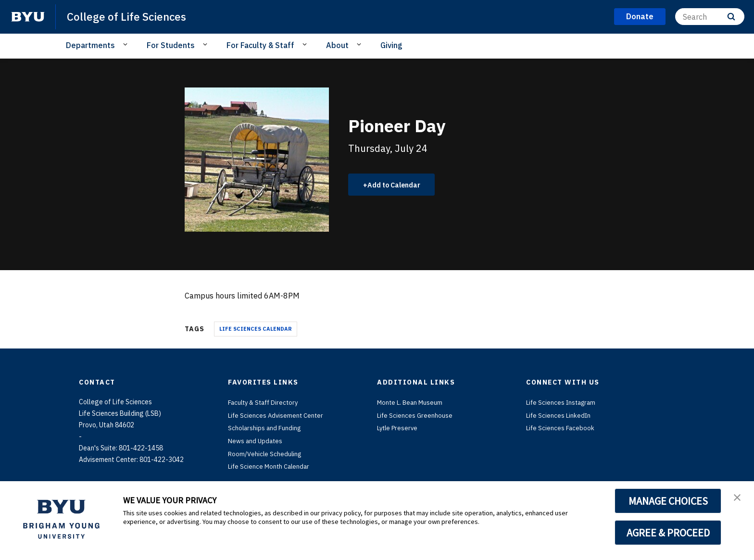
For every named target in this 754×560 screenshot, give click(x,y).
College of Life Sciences (130, 16)
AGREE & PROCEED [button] (668, 533)
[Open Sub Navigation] (127, 45)
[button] (738, 498)
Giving (391, 45)
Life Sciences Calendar (256, 329)
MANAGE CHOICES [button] (668, 501)
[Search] (710, 17)
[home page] (28, 17)
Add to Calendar (399, 185)
